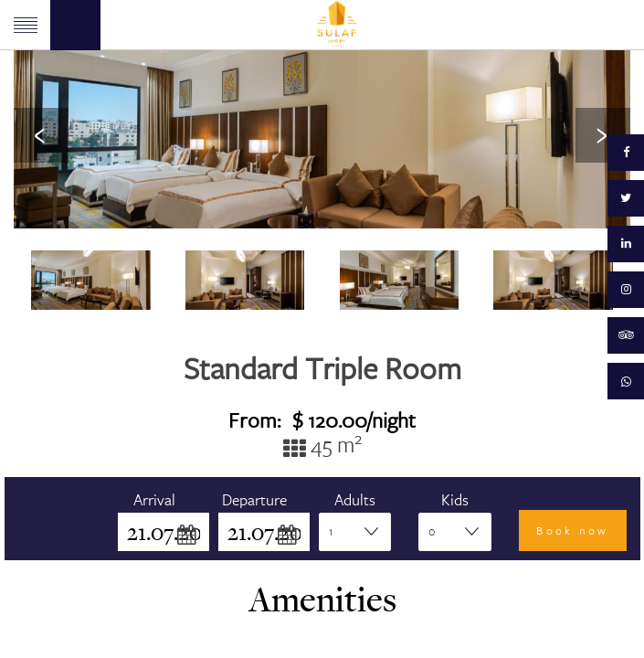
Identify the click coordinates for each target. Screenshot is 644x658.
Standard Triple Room (322, 367)
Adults (355, 499)
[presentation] (41, 135)
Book (75, 25)
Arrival (154, 499)
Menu (25, 25)
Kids (455, 499)
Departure (254, 499)
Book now (572, 530)
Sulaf (337, 24)
